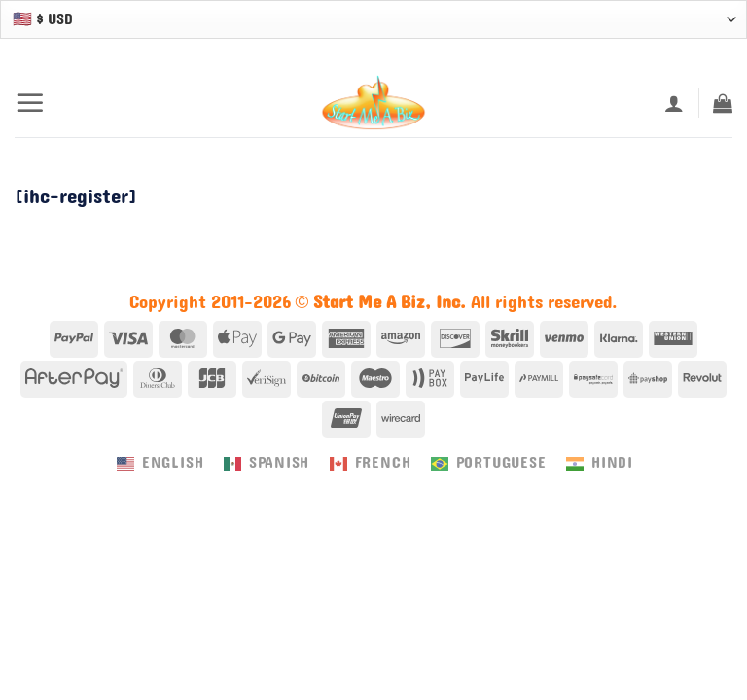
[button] (30, 103)
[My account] (674, 103)
